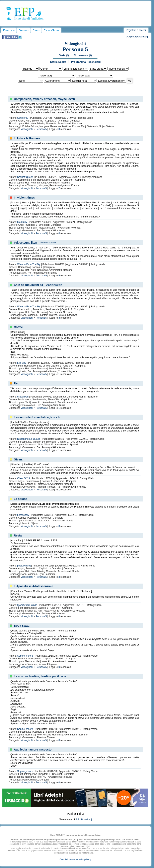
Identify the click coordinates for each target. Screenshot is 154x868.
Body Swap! (22, 626)
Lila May (22, 363)
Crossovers (83, 55)
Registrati (131, 30)
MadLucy (22, 222)
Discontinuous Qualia (29, 439)
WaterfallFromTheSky (29, 264)
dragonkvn (23, 397)
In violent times (24, 198)
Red (17, 383)
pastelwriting (24, 566)
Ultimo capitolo (48, 243)
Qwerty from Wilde (27, 605)
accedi (142, 30)
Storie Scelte (58, 62)
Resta (18, 535)
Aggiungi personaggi (137, 37)
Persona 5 (75, 49)
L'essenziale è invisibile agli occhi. (37, 417)
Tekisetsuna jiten (25, 243)
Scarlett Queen (25, 177)
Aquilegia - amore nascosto (33, 750)
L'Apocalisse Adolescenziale (33, 586)
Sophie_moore (25, 656)
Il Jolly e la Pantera (27, 138)
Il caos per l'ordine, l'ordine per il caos (40, 676)
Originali (24, 30)
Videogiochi (75, 44)
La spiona (21, 499)
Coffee (18, 327)
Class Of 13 (24, 478)
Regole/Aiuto (51, 30)
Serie (64, 55)
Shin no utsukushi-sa (28, 285)
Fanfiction (9, 30)
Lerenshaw (23, 515)
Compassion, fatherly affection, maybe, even (44, 99)
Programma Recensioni (86, 62)
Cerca (36, 30)
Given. (18, 459)
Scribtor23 (23, 118)
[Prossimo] (86, 820)
